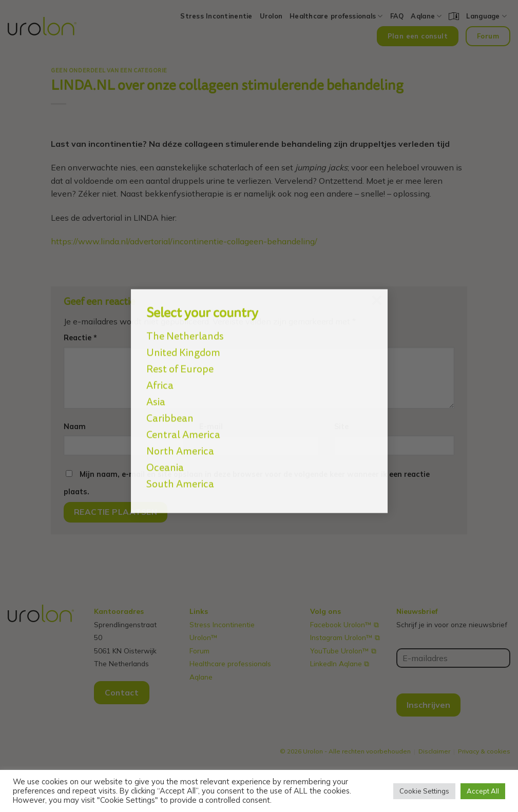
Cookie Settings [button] (424, 791)
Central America (183, 426)
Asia (156, 393)
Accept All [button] (483, 791)
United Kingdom (183, 344)
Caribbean (170, 410)
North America (180, 442)
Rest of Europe (180, 360)
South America (180, 475)
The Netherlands (185, 327)
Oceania (165, 459)
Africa (160, 377)
